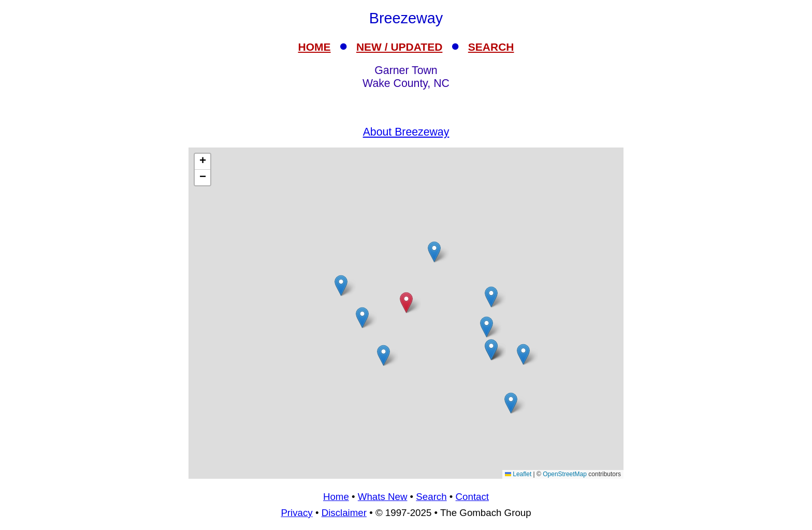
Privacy (296, 513)
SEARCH (491, 47)
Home (336, 497)
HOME (315, 47)
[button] (511, 403)
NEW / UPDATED (399, 47)
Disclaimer (344, 513)
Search (431, 497)
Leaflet (518, 474)
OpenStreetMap (565, 474)
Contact (472, 497)
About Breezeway (406, 132)
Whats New (383, 497)
